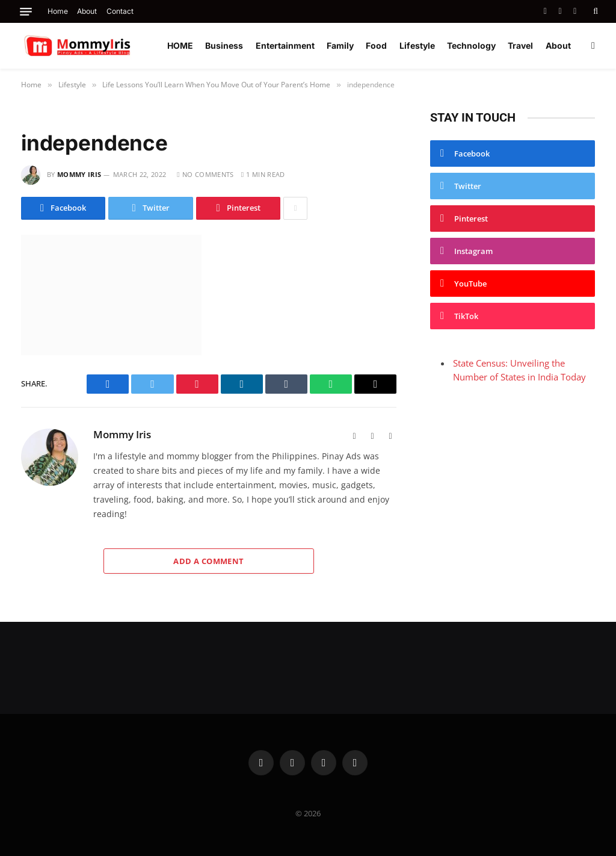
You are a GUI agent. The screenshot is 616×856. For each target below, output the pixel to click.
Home (58, 11)
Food (376, 45)
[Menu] (26, 12)
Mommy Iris (79, 174)
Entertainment (285, 45)
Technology (471, 45)
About (87, 11)
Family (340, 45)
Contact (120, 11)
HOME (180, 45)
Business (224, 45)
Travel (520, 45)
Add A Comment (208, 561)
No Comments (205, 174)
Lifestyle (417, 45)
